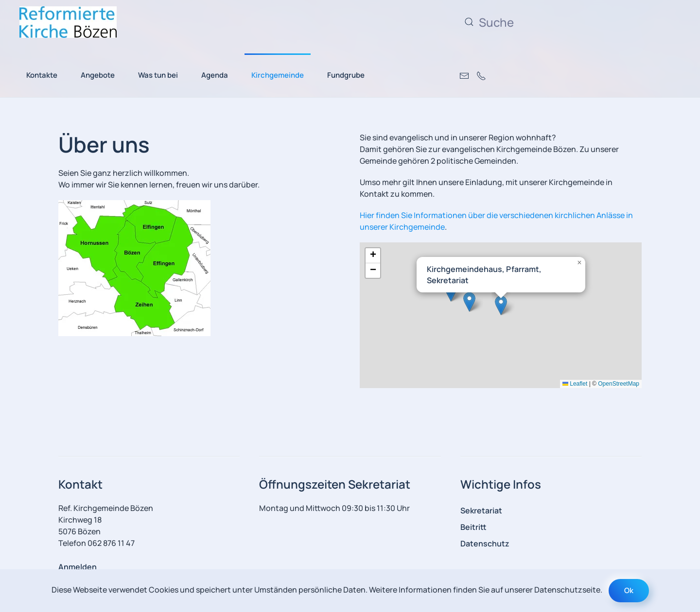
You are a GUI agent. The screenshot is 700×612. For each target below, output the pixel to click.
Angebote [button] (98, 75)
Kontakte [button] (42, 75)
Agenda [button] (215, 75)
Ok (629, 590)
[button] (501, 305)
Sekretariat (481, 510)
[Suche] (557, 22)
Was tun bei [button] (158, 75)
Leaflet (575, 384)
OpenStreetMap (619, 384)
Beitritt (473, 527)
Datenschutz (485, 544)
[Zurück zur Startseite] (68, 22)
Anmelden (78, 567)
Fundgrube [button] (346, 75)
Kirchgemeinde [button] (278, 75)
